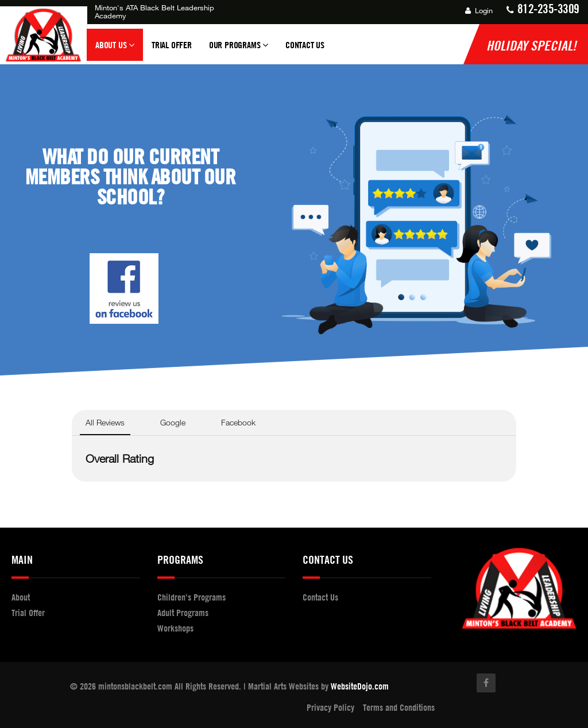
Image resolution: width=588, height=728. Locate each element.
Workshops (175, 628)
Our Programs (239, 50)
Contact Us (305, 45)
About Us (115, 50)
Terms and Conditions (399, 707)
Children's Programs (192, 597)
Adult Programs (183, 613)
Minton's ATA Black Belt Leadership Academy (154, 11)
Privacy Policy (330, 707)
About (21, 597)
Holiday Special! (531, 45)
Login (479, 10)
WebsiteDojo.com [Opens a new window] (360, 686)
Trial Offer (172, 45)
